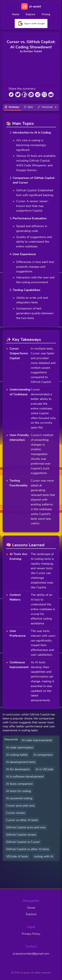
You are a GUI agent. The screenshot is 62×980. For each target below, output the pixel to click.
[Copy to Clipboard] (11, 95)
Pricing (46, 14)
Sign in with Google (31, 24)
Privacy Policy (31, 934)
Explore (31, 14)
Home (16, 14)
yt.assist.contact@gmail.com (31, 954)
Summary (12, 107)
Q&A (28, 107)
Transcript (47, 107)
